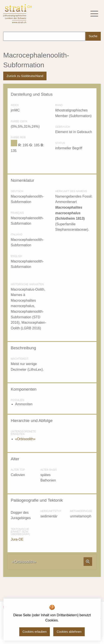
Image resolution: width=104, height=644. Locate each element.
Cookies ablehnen (69, 632)
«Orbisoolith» (25, 439)
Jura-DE (17, 539)
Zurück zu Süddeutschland (25, 76)
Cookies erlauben (35, 632)
